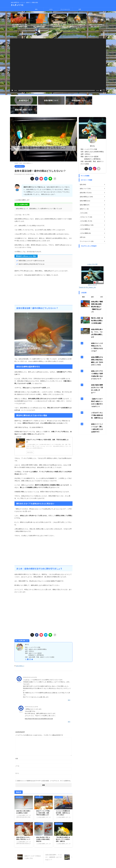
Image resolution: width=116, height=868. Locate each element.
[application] (58, 63)
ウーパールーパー (65, 9)
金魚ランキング (92, 258)
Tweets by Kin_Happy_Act (87, 261)
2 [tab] (52, 31)
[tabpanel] (20, 21)
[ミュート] (101, 88)
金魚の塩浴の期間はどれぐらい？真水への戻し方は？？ (97, 351)
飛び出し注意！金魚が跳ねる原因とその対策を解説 (97, 291)
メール (17, 755)
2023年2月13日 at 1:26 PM (31, 696)
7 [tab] (61, 31)
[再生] (12, 88)
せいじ (21, 701)
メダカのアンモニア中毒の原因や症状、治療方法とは (97, 375)
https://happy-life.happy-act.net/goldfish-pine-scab (39, 708)
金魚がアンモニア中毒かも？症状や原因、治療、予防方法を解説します (43, 802)
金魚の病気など (20, 655)
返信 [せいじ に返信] (69, 711)
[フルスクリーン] (104, 88)
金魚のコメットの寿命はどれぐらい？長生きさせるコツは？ (97, 313)
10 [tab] (67, 31)
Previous (12, 20)
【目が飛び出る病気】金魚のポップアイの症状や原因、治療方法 (63, 828)
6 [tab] (59, 31)
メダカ (51, 9)
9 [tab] (65, 31)
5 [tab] (58, 31)
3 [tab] (54, 31)
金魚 (36, 9)
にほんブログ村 (92, 254)
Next (104, 20)
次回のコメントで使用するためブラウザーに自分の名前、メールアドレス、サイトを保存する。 (44, 770)
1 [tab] (50, 31)
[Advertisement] (43, 280)
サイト (17, 762)
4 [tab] (56, 31)
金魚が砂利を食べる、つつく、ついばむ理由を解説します (97, 302)
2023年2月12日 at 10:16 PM (30, 667)
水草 (80, 9)
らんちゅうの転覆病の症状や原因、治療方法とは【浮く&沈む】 (63, 802)
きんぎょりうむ (17, 5)
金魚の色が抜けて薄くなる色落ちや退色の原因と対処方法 (43, 828)
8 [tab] (63, 31)
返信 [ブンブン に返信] (69, 689)
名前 (17, 748)
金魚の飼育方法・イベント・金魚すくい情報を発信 (58, 860)
